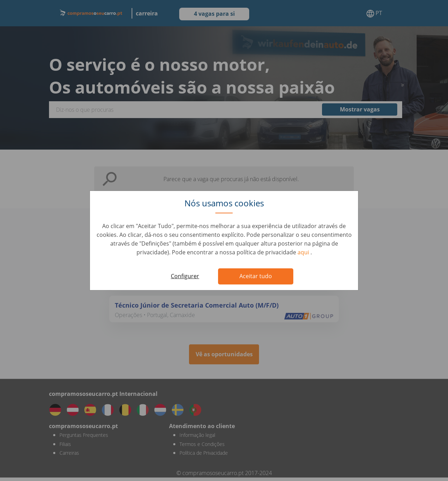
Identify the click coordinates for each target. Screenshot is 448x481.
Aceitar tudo (256, 276)
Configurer (185, 276)
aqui (304, 252)
